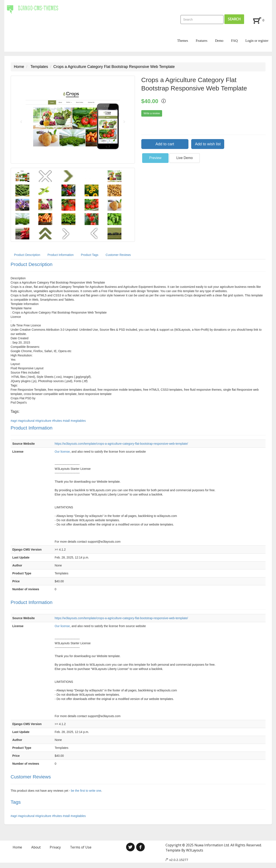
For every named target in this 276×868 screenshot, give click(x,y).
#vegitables (78, 421)
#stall (67, 421)
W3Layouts (195, 850)
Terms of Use (81, 847)
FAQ (234, 41)
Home (19, 67)
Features (201, 41)
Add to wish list (208, 144)
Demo (219, 41)
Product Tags (90, 255)
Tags (16, 802)
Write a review (152, 113)
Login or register (257, 41)
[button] (20, 120)
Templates (39, 67)
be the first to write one (86, 791)
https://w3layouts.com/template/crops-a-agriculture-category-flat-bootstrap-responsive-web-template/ (121, 444)
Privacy (55, 847)
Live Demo (185, 158)
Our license (62, 452)
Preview (155, 158)
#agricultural (27, 421)
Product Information (61, 255)
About (36, 847)
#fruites (57, 421)
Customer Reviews (118, 255)
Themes (183, 41)
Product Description (27, 255)
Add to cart (165, 144)
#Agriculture (44, 421)
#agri (14, 421)
